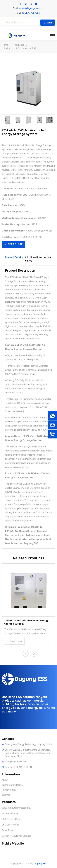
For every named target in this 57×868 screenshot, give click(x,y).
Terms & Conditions (12, 785)
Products (19, 45)
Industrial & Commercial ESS (20, 48)
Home (5, 45)
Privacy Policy (9, 790)
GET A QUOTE (13, 244)
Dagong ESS (40, 864)
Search (48, 23)
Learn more (14, 641)
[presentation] (26, 654)
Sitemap (6, 795)
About (5, 780)
